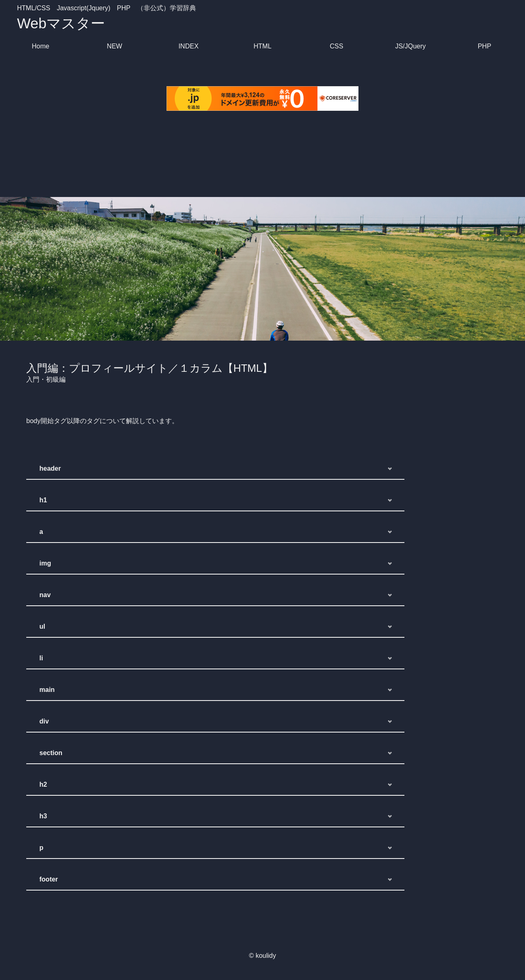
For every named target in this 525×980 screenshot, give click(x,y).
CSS (337, 46)
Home (41, 46)
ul (42, 626)
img (45, 563)
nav (45, 595)
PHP (485, 46)
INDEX (188, 46)
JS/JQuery (410, 46)
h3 (43, 816)
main (47, 690)
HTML (262, 46)
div (44, 721)
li (41, 658)
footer (49, 879)
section (51, 753)
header (50, 468)
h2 (43, 784)
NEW (115, 46)
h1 (43, 500)
